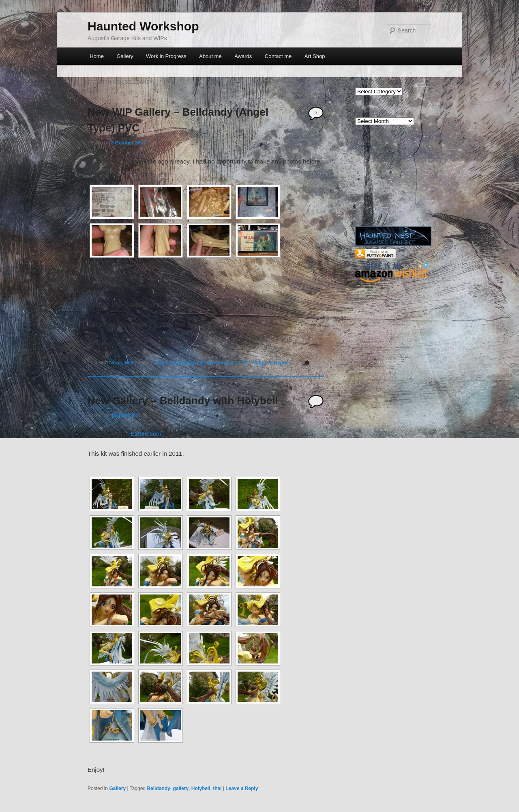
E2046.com (146, 434)
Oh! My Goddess (216, 363)
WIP (129, 363)
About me (210, 56)
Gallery (125, 56)
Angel (162, 363)
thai (217, 788)
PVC (243, 363)
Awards (243, 56)
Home (97, 56)
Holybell (201, 788)
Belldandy (183, 363)
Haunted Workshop (143, 26)
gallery (181, 788)
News (115, 363)
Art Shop (315, 56)
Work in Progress (166, 56)
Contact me (278, 56)
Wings (259, 363)
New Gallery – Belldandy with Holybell (183, 401)
